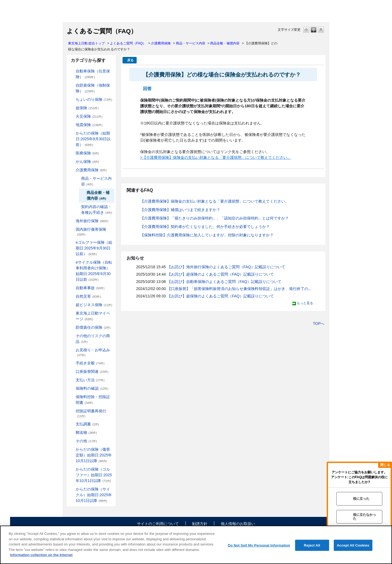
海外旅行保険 (92, 221)
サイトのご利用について (158, 524)
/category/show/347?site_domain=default (72, 397)
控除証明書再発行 (91, 413)
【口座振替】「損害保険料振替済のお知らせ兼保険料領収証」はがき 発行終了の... (239, 289)
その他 (86, 441)
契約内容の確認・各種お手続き (97, 210)
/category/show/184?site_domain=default (72, 71)
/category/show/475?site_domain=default (72, 469)
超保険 (87, 108)
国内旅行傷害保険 (91, 232)
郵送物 (86, 432)
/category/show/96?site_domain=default (72, 116)
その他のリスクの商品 (93, 339)
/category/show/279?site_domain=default (72, 243)
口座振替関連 (92, 371)
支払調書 (87, 424)
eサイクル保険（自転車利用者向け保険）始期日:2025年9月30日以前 (94, 271)
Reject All (312, 545)
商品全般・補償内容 (225, 43)
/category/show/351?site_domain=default (72, 411)
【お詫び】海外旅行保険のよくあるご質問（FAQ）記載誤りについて (226, 267)
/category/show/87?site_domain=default (72, 125)
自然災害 (88, 296)
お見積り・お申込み (93, 352)
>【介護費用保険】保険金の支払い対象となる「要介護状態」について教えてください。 (216, 157)
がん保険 (87, 161)
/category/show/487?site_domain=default (72, 489)
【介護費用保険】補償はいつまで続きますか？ (180, 210)
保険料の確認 (92, 388)
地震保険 (89, 125)
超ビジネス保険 (94, 305)
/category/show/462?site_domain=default (72, 449)
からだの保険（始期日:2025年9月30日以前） (93, 139)
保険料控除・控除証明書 (93, 400)
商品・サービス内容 (191, 43)
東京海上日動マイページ (93, 316)
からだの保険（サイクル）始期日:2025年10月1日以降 (94, 495)
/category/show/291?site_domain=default (72, 262)
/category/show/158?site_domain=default (72, 162)
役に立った (361, 499)
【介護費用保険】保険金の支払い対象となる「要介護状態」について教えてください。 (215, 201)
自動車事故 (90, 288)
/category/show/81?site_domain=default (72, 221)
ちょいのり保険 (94, 99)
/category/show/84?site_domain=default (72, 133)
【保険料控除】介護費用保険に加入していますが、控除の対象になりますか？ (207, 235)
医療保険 (87, 153)
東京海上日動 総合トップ (86, 43)
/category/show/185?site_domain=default (72, 85)
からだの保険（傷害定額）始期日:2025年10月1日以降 (94, 455)
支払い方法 (90, 380)
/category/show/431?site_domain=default (72, 170)
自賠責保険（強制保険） (93, 88)
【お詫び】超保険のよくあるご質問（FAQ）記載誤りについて (220, 274)
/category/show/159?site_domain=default (72, 296)
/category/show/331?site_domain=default (72, 305)
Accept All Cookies (353, 545)
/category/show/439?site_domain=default (72, 313)
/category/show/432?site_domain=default (77, 179)
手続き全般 (90, 363)
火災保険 (89, 116)
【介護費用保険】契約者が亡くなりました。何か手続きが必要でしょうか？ (205, 227)
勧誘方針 (200, 524)
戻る (130, 60)
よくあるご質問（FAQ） (128, 43)
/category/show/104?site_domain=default (72, 108)
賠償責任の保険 (93, 327)
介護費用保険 (161, 43)
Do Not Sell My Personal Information (259, 545)
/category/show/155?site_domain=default (72, 153)
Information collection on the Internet (41, 555)
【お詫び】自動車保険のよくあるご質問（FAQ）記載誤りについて (224, 282)
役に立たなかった (365, 516)
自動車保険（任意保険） (93, 74)
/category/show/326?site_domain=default (72, 288)
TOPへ (319, 324)
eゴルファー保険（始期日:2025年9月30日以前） (94, 248)
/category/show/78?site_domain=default (72, 229)
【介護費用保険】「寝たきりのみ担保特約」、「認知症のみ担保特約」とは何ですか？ (215, 218)
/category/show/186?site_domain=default (72, 100)
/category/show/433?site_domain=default (77, 207)
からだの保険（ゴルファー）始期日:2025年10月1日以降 (94, 475)
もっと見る (305, 303)
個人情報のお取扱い (238, 524)
